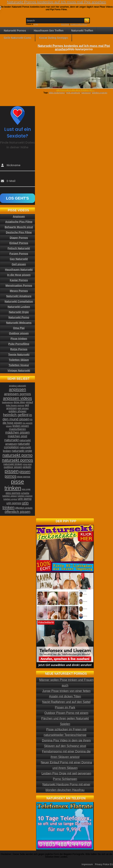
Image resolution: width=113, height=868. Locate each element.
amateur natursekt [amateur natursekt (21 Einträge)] (17, 386)
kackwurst (86, 93)
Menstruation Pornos (19, 285)
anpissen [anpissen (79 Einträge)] (17, 389)
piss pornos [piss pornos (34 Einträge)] (13, 493)
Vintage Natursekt (19, 370)
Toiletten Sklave (19, 360)
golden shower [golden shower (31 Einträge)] (18, 411)
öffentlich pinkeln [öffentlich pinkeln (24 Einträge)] (24, 508)
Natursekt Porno (19, 317)
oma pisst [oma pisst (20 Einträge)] (27, 464)
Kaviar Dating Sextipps (54, 38)
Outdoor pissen (19, 333)
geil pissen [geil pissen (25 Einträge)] (23, 408)
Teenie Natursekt (19, 355)
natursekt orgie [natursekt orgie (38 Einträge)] (22, 451)
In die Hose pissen (19, 275)
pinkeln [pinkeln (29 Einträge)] (27, 467)
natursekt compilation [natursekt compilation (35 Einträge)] (17, 445)
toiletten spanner (100, 93)
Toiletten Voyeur (19, 365)
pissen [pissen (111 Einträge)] (12, 471)
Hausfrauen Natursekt (19, 270)
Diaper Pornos (19, 238)
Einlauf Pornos (19, 243)
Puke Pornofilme (19, 344)
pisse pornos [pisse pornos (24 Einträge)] (24, 477)
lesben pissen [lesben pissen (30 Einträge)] (21, 426)
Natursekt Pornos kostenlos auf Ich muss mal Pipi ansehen (56, 2)
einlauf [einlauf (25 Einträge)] (29, 402)
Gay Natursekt (19, 259)
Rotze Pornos (19, 349)
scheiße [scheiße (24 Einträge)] (25, 493)
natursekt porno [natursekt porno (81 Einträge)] (17, 455)
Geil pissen (19, 264)
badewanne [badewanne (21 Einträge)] (8, 402)
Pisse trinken (19, 339)
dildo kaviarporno (57, 93)
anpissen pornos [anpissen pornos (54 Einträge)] (17, 394)
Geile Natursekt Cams (18, 38)
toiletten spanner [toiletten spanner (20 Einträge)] (25, 496)
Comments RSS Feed (79, 24)
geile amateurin (73, 93)
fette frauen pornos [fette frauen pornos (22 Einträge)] (15, 405)
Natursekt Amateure (19, 296)
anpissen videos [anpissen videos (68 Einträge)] (18, 398)
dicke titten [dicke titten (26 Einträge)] (19, 402)
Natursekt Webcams (19, 323)
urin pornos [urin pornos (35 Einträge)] (14, 503)
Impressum (87, 864)
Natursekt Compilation (19, 301)
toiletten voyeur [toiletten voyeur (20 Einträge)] (10, 499)
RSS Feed (65, 24)
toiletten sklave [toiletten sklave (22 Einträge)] (10, 496)
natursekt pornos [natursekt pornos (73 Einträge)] (17, 460)
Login (36, 24)
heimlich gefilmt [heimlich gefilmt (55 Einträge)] (16, 415)
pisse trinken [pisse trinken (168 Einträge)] (14, 485)
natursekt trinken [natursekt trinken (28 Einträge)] (13, 464)
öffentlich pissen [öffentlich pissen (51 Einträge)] (18, 512)
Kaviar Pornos (19, 280)
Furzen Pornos (19, 254)
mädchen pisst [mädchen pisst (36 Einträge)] (17, 436)
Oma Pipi (19, 328)
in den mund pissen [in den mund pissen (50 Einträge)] (17, 417)
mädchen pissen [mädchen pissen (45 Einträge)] (17, 432)
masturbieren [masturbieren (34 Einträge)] (17, 429)
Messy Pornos (19, 291)
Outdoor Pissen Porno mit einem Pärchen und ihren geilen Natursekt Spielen (65, 718)
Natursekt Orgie (19, 312)
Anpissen (19, 216)
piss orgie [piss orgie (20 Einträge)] (26, 489)
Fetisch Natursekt (19, 248)
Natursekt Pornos (15, 31)
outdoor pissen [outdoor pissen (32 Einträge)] (13, 467)
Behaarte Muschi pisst (19, 227)
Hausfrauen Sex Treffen (49, 31)
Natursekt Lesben (19, 307)
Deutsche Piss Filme (19, 232)
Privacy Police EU (104, 864)
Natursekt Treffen (82, 31)
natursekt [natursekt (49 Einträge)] (11, 440)
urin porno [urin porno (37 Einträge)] (25, 499)
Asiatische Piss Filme (19, 222)
